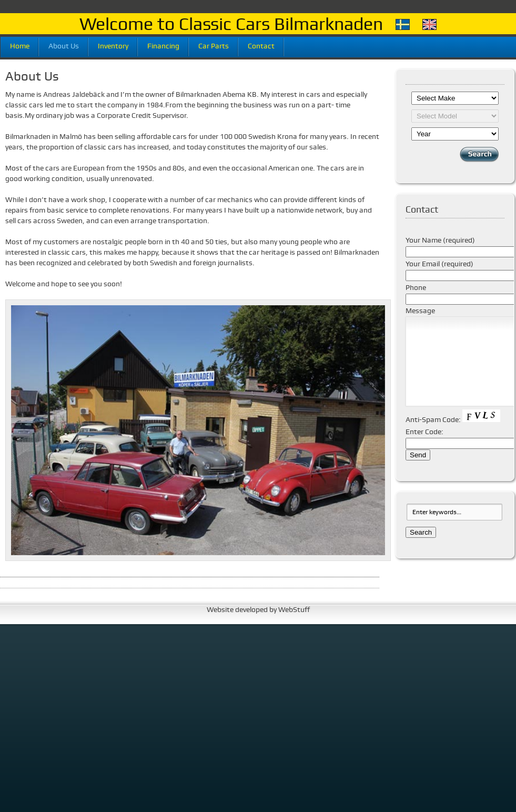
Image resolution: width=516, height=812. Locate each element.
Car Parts (214, 45)
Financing (163, 45)
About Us (64, 45)
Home (20, 45)
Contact (261, 45)
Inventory (113, 45)
